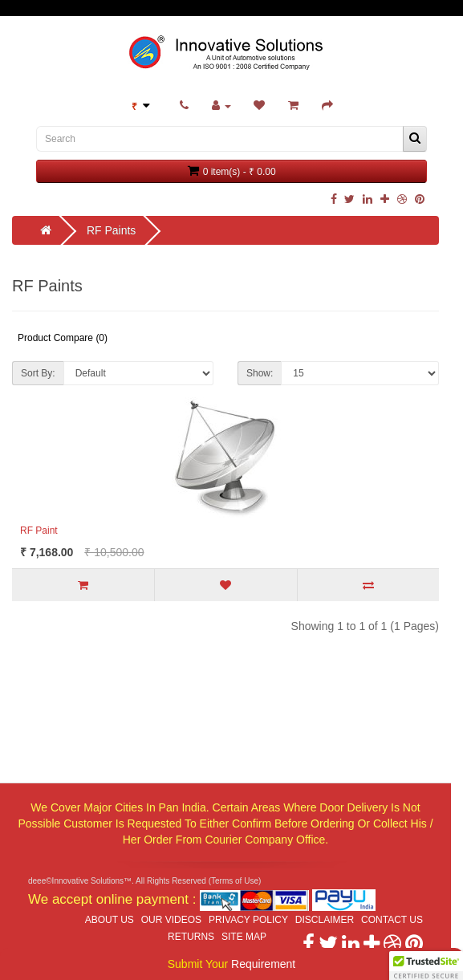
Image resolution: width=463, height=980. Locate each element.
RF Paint (39, 531)
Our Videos (171, 920)
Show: (260, 373)
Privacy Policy (248, 920)
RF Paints (111, 230)
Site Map (244, 937)
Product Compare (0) (63, 338)
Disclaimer (325, 920)
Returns (191, 937)
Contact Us (392, 920)
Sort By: (38, 373)
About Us (110, 920)
